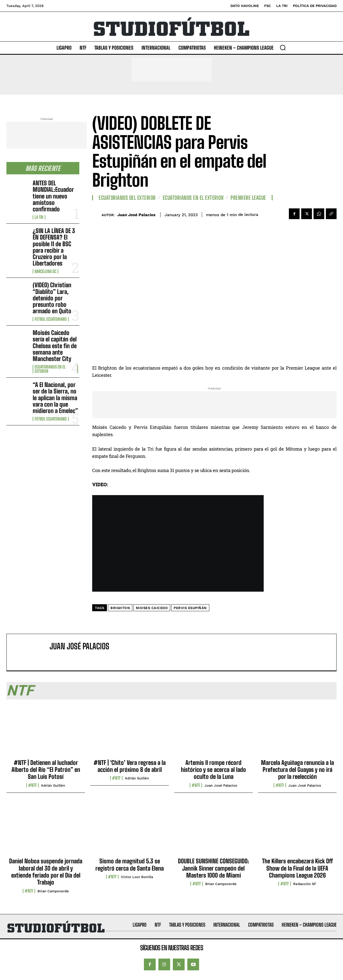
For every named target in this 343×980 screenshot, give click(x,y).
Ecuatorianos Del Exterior (127, 198)
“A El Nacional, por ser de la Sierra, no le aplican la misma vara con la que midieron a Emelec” (55, 398)
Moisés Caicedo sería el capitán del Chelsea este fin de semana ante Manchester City (55, 346)
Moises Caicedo (152, 608)
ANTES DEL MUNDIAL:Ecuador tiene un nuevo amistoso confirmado (53, 196)
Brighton (120, 608)
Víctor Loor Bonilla (137, 877)
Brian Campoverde (53, 891)
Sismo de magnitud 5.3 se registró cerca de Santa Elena (130, 865)
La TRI (39, 217)
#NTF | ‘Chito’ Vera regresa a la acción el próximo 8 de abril (130, 766)
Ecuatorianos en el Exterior (50, 369)
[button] (283, 47)
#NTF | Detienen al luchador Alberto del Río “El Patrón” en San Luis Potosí (46, 770)
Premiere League (248, 198)
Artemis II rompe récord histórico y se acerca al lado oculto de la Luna (213, 770)
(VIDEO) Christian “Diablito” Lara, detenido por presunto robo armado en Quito (52, 298)
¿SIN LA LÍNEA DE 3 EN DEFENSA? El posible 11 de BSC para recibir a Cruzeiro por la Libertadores (54, 247)
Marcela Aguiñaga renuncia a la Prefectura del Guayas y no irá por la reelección (297, 770)
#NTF (32, 785)
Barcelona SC (45, 271)
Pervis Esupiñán (190, 608)
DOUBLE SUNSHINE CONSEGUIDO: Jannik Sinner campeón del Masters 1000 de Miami (214, 868)
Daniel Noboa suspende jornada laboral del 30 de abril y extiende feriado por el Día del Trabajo (46, 872)
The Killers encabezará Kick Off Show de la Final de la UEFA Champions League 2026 (297, 868)
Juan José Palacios (136, 215)
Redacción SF (305, 884)
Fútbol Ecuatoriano (51, 319)
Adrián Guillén (53, 785)
